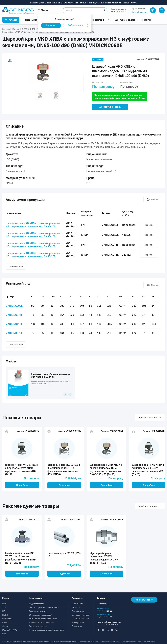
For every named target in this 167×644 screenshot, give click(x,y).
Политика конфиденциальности (132, 641)
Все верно (51, 25)
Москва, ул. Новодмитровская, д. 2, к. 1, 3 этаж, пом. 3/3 (109, 623)
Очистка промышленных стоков (44, 607)
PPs (4, 634)
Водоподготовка (37, 604)
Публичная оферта (149, 641)
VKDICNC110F (14, 324)
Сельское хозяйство (38, 626)
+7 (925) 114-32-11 (120, 11)
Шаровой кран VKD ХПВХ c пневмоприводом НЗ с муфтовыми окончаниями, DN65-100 (33, 225)
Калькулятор (78, 622)
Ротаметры (7, 619)
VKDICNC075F (14, 315)
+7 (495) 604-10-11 (104, 611)
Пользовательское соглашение (89, 641)
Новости (76, 607)
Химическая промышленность (43, 619)
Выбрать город (75, 25)
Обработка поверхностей (41, 615)
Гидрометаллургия (38, 611)
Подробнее (22, 485)
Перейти (149, 225)
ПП (4, 611)
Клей (5, 622)
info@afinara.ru (139, 12)
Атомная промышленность (42, 622)
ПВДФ (5, 615)
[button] (43, 10)
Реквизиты (77, 626)
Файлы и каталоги (80, 619)
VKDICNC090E (14, 306)
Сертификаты (78, 611)
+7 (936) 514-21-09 (104, 617)
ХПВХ (5, 607)
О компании (77, 604)
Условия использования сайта (110, 641)
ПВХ (4, 604)
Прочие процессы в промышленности (47, 630)
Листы (5, 626)
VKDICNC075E (14, 333)
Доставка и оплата (80, 615)
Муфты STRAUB (10, 630)
